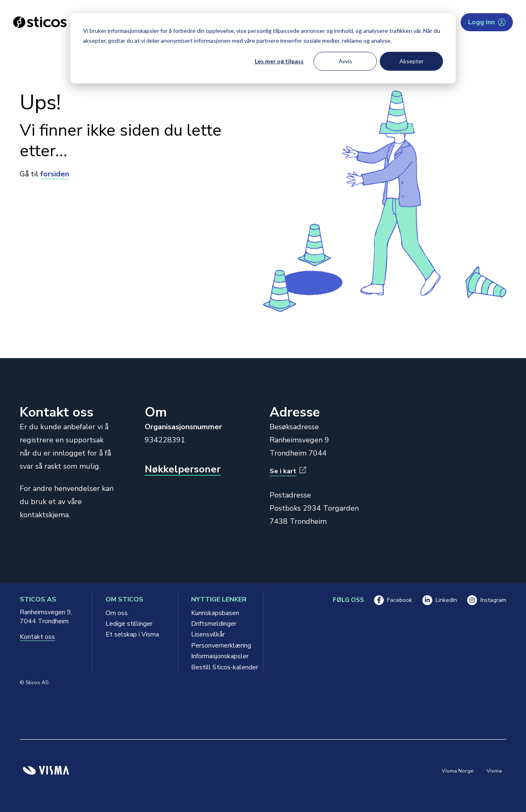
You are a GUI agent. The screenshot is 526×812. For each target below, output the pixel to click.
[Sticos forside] (40, 22)
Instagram (487, 600)
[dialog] (263, 48)
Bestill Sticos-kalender (220, 667)
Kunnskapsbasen (215, 613)
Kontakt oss (37, 637)
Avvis (345, 61)
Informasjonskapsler (220, 656)
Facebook (393, 600)
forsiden (55, 174)
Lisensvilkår (208, 634)
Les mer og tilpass (279, 61)
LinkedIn (439, 600)
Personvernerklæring (220, 645)
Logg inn (487, 22)
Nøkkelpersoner (183, 469)
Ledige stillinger (129, 624)
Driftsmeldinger (214, 624)
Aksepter (412, 61)
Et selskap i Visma (132, 634)
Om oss (117, 613)
